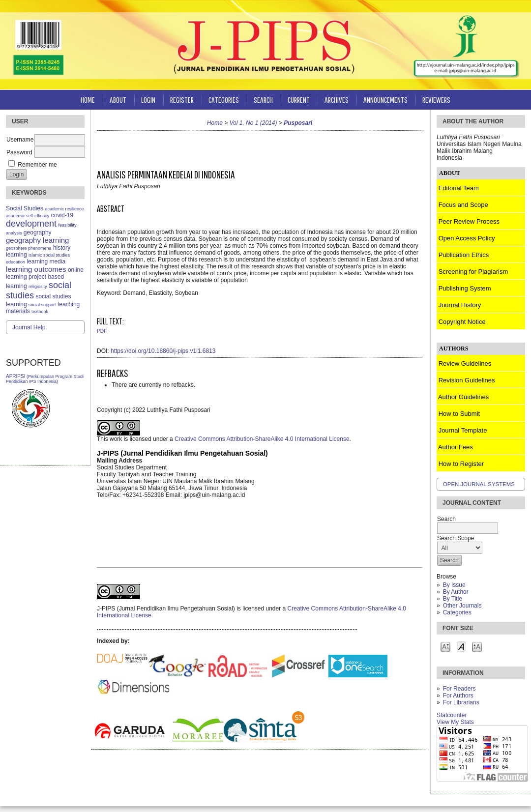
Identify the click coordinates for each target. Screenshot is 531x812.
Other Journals (462, 606)
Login (148, 100)
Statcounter (452, 715)
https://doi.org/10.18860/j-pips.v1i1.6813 (163, 351)
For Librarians (461, 702)
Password (19, 152)
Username (20, 140)
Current (299, 100)
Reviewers (436, 100)
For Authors (458, 696)
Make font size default (461, 646)
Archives (337, 100)
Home (88, 100)
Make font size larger (477, 646)
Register (182, 100)
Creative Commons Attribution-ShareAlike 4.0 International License (262, 439)
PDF (102, 331)
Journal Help (29, 327)
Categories (457, 612)
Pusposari (298, 123)
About (118, 100)
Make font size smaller (445, 646)
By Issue (454, 585)
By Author (456, 592)
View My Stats (455, 722)
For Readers (459, 689)
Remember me (37, 165)
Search (263, 100)
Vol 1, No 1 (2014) (253, 123)
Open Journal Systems (479, 484)
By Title (453, 599)
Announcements (385, 100)
